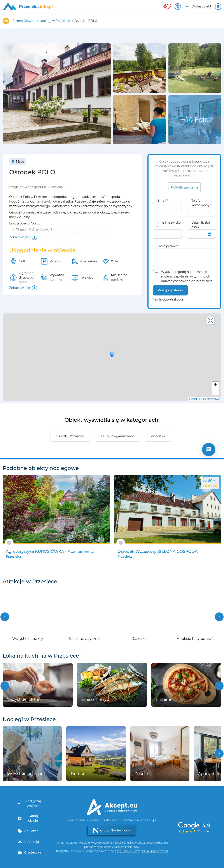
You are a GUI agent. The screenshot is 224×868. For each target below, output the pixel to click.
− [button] (216, 391)
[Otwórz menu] (218, 7)
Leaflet (193, 399)
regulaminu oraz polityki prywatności (142, 851)
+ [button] (216, 385)
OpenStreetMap (211, 399)
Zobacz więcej (20, 237)
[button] (5, 617)
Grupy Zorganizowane (118, 436)
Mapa (18, 162)
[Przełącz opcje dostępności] (178, 7)
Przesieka (13, 557)
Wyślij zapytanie (170, 290)
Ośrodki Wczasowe (70, 436)
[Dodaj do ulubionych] (9, 543)
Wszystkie (158, 436)
